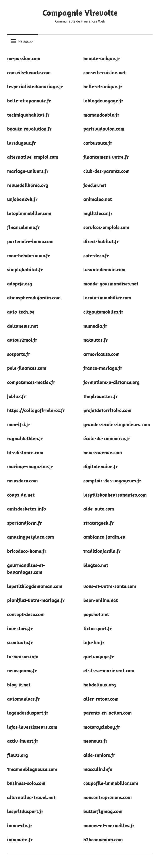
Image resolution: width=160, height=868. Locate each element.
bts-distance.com (25, 452)
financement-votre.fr (106, 157)
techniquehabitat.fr (28, 115)
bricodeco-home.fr (27, 551)
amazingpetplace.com (31, 537)
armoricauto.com (101, 354)
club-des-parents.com (106, 171)
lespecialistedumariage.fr (35, 86)
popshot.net (96, 614)
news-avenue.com (103, 452)
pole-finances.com (27, 368)
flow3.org (17, 755)
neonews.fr (95, 741)
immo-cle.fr (20, 825)
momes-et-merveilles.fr (109, 825)
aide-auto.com (99, 509)
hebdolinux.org (100, 685)
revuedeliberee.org (28, 185)
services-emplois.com (106, 227)
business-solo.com (26, 783)
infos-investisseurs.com (32, 727)
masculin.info (98, 769)
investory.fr (20, 628)
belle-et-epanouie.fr (29, 101)
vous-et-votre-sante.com (110, 586)
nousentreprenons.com (107, 797)
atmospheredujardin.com (34, 298)
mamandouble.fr (101, 115)
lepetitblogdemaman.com (35, 586)
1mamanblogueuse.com (32, 769)
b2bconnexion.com (103, 839)
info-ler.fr (94, 642)
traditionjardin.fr (102, 551)
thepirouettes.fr (101, 396)
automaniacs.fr (23, 699)
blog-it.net (19, 685)
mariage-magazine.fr (30, 466)
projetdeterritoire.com (107, 410)
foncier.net (95, 185)
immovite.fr (20, 839)
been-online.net (101, 600)
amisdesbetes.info (26, 509)
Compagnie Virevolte (80, 12)
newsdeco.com (22, 481)
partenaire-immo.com (30, 241)
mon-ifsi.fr (19, 424)
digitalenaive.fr (101, 466)
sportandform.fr (24, 523)
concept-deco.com (26, 614)
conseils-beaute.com (29, 72)
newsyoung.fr (22, 670)
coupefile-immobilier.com (111, 783)
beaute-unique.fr (102, 58)
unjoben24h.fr (22, 199)
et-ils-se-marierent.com (109, 670)
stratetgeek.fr (99, 523)
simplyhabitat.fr (25, 269)
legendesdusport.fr (28, 713)
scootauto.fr (20, 642)
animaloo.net (98, 199)
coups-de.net (21, 495)
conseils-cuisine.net (104, 72)
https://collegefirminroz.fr (36, 410)
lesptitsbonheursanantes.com (115, 495)
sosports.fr (19, 354)
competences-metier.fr (31, 382)
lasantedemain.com (104, 269)
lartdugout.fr (21, 143)
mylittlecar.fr (98, 213)
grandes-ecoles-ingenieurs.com (117, 424)
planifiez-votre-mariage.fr (36, 600)
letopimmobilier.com (29, 213)
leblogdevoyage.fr (103, 101)
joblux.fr (16, 396)
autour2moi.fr (22, 340)
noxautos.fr (96, 340)
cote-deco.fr (96, 255)
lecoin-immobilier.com (107, 298)
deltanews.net (23, 326)
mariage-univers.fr (28, 171)
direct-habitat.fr (101, 241)
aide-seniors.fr (99, 755)
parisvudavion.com (104, 129)
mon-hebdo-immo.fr (29, 255)
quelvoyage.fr (99, 656)
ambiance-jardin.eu (104, 537)
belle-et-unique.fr (103, 86)
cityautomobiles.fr (103, 312)
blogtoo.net (96, 565)
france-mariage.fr (103, 368)
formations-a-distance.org (111, 382)
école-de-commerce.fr (107, 438)
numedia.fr (95, 326)
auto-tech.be (21, 312)
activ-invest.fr (23, 741)
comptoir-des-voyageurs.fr (112, 481)
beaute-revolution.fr (29, 129)
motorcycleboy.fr (102, 727)
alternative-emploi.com (33, 157)
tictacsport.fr (98, 628)
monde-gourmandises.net (111, 284)
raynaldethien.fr (25, 438)
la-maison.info (23, 656)
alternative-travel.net (31, 797)
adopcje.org (20, 284)
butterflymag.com (103, 811)
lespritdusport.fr (25, 811)
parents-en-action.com (107, 713)
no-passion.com (24, 58)
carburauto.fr (98, 143)
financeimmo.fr (24, 227)
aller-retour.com (101, 699)
